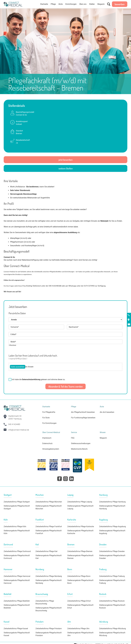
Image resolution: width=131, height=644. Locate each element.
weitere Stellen (66, 168)
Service (74, 432)
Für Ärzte (46, 418)
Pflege (53, 4)
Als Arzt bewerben (107, 412)
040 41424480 (14, 424)
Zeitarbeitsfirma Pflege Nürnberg (49, 576)
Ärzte (61, 4)
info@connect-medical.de (19, 430)
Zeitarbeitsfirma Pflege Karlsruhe (81, 526)
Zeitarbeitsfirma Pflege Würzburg (112, 629)
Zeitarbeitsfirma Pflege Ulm (78, 629)
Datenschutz (47, 443)
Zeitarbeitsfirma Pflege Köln (15, 526)
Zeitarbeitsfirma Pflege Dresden (112, 551)
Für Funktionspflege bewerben (83, 418)
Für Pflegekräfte (49, 412)
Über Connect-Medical (51, 432)
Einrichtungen (71, 4)
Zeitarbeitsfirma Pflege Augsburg (112, 526)
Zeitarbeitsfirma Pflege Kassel (16, 629)
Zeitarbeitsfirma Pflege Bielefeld (17, 601)
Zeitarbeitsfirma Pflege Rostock (112, 601)
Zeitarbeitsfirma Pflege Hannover (17, 576)
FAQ (73, 438)
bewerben (120, 4)
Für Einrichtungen (49, 423)
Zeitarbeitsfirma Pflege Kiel (46, 551)
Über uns (83, 4)
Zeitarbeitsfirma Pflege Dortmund (17, 551)
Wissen (103, 432)
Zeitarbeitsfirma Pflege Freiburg (112, 576)
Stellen (92, 4)
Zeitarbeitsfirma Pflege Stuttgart (17, 502)
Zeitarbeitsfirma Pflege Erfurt (79, 601)
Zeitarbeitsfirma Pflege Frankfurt (49, 526)
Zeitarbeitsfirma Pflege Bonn (79, 576)
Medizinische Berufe (79, 449)
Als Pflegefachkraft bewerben (83, 412)
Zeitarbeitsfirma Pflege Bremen (80, 551)
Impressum (47, 438)
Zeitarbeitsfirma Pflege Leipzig (80, 502)
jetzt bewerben (66, 160)
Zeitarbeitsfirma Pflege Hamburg (112, 502)
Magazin (101, 4)
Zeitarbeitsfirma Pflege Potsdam (49, 629)
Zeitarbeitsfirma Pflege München (49, 502)
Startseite (44, 4)
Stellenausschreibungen (81, 443)
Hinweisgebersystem (51, 449)
